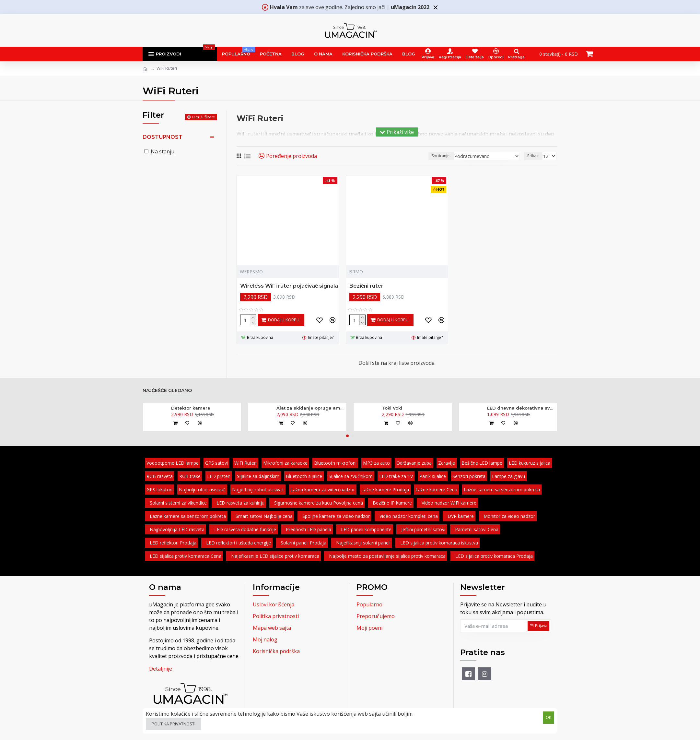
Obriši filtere (203, 117)
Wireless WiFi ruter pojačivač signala (289, 286)
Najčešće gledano (167, 391)
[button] (347, 436)
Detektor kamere (191, 408)
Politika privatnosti (174, 724)
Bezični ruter (366, 286)
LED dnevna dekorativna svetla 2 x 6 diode (521, 408)
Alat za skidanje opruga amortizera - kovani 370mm (310, 408)
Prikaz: (534, 156)
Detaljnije (161, 669)
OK (549, 717)
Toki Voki (392, 408)
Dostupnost (163, 137)
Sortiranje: (451, 156)
